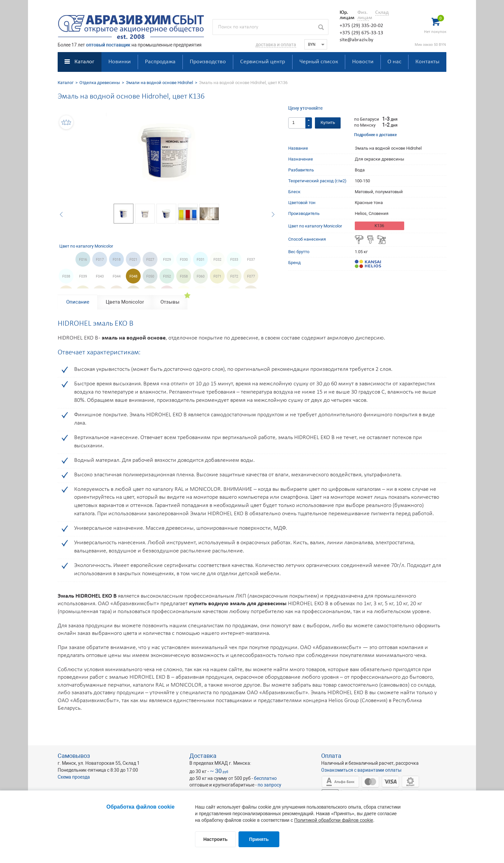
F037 (251, 260)
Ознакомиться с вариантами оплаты (361, 770)
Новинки (120, 62)
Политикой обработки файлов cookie (334, 820)
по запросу (269, 785)
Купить (328, 123)
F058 (184, 276)
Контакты (427, 62)
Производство (208, 62)
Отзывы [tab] (170, 302)
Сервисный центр (263, 62)
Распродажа (160, 62)
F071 (217, 276)
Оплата (331, 756)
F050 (150, 276)
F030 (184, 260)
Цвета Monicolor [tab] (125, 302)
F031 (201, 260)
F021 (133, 260)
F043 (100, 276)
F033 (234, 260)
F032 (217, 260)
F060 (201, 276)
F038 (66, 276)
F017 (100, 260)
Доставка (203, 756)
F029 (167, 260)
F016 (83, 260)
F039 (83, 276)
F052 (167, 276)
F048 (133, 276)
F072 (234, 276)
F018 (117, 260)
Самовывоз (74, 756)
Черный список (319, 62)
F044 (117, 276)
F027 (150, 260)
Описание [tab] (78, 302)
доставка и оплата (276, 45)
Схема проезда (74, 777)
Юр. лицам (345, 15)
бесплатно (265, 778)
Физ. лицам (363, 15)
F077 (251, 276)
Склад (382, 13)
